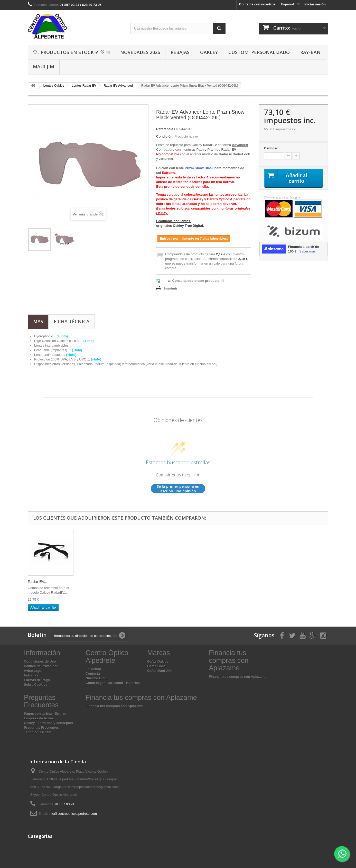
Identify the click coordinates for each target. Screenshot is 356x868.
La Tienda (93, 669)
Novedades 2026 (140, 52)
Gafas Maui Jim (159, 671)
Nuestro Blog (96, 678)
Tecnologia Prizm (38, 732)
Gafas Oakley (158, 661)
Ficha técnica (72, 321)
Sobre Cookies (36, 685)
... (61, 336)
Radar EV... (38, 581)
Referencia (165, 129)
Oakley (209, 52)
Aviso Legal (33, 671)
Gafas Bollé (156, 666)
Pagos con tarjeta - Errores (45, 714)
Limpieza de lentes (39, 718)
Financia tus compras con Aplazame (238, 677)
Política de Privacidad (41, 666)
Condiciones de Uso (40, 661)
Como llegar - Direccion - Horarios (113, 683)
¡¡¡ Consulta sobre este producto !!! (196, 281)
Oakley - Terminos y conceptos (48, 723)
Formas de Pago (37, 680)
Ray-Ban (310, 52)
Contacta (93, 673)
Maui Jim (44, 67)
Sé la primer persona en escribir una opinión (178, 489)
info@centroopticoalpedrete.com (73, 814)
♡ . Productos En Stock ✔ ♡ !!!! (71, 52)
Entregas (31, 675)
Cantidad (271, 148)
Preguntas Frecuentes (41, 727)
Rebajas (180, 52)
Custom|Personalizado (259, 52)
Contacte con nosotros (257, 4)
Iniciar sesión (315, 4)
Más (38, 321)
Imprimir (171, 288)
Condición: (165, 136)
